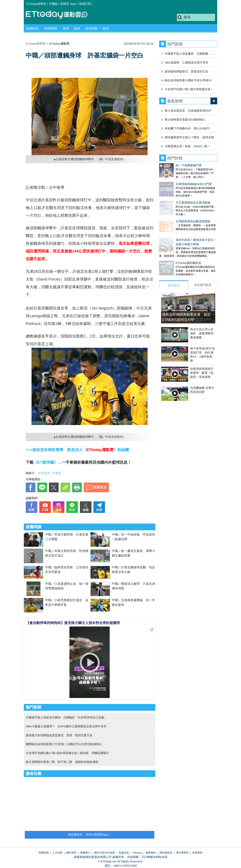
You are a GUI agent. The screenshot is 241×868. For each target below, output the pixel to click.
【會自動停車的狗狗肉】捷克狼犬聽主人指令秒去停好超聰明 (73, 623)
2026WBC (51, 28)
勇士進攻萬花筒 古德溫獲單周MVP (188, 111)
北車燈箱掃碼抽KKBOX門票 (177, 180)
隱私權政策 (166, 853)
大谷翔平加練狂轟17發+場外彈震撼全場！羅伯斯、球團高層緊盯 (67, 753)
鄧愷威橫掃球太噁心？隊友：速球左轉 (189, 137)
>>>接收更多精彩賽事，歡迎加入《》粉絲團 (77, 450)
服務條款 (151, 853)
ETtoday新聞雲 (36, 4)
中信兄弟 (44, 473)
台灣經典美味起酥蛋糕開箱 (177, 210)
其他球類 (91, 28)
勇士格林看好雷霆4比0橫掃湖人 (185, 119)
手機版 (53, 4)
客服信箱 (124, 853)
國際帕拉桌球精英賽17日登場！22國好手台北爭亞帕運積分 (64, 744)
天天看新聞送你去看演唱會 (177, 195)
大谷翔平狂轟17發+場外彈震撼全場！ (189, 89)
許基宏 (57, 473)
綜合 (106, 28)
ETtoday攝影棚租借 (172, 247)
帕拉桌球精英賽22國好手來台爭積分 (188, 80)
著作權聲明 (182, 853)
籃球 (77, 28)
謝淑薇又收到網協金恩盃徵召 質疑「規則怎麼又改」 (61, 735)
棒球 (66, 28)
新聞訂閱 (85, 4)
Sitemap (137, 853)
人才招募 (57, 853)
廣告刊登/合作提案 (105, 853)
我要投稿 (44, 853)
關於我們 (71, 853)
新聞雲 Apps (68, 4)
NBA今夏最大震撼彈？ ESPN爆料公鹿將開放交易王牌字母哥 (66, 726)
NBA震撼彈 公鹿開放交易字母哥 (186, 62)
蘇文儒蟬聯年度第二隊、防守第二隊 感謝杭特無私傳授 (62, 762)
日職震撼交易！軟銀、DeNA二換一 (187, 146)
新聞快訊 (32, 28)
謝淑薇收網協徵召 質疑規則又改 (186, 71)
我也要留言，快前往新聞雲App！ (90, 834)
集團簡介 (85, 853)
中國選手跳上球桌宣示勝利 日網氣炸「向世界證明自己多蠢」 (66, 717)
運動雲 (60, 15)
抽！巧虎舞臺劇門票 (172, 165)
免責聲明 (197, 853)
